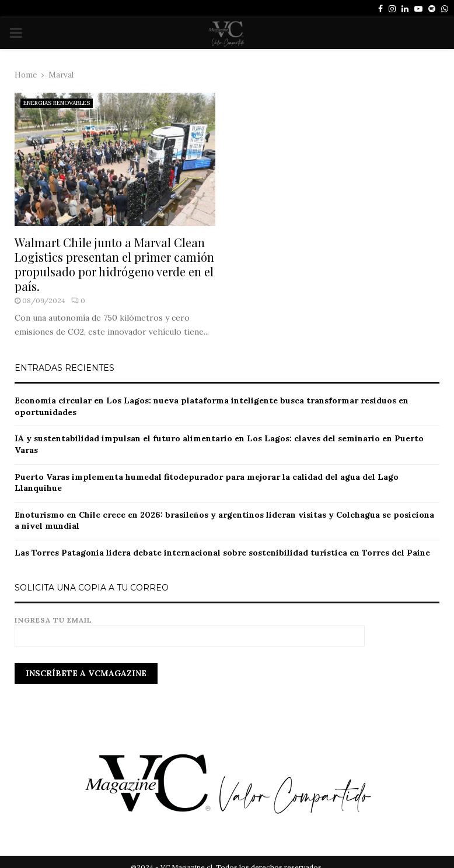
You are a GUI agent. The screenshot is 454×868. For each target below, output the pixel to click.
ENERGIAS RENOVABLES (57, 103)
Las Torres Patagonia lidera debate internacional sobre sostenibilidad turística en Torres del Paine (222, 553)
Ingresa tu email (190, 628)
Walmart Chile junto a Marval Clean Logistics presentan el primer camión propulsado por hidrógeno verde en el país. (114, 264)
